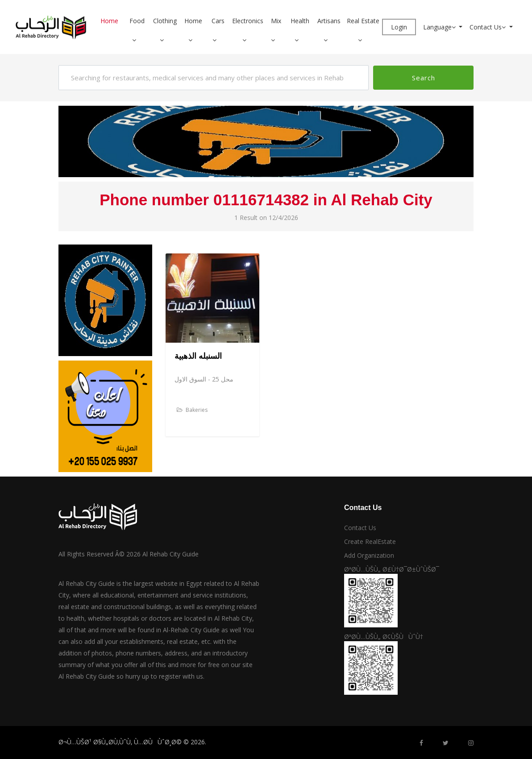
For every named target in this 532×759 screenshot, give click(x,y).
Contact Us (488, 27)
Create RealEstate (370, 541)
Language (440, 27)
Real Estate (363, 21)
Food (137, 21)
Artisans (329, 21)
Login (399, 27)
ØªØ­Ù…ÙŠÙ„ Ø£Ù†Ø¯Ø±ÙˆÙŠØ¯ (392, 569)
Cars (218, 21)
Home (109, 21)
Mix (276, 21)
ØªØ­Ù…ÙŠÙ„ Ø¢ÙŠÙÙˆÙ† (384, 637)
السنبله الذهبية (198, 356)
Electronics (248, 21)
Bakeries (192, 410)
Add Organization (369, 555)
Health (300, 21)
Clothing (165, 21)
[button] (137, 40)
